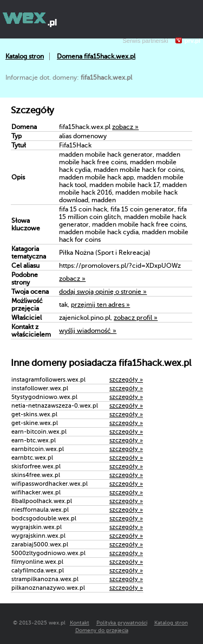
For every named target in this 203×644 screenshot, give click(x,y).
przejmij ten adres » (100, 305)
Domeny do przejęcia (102, 630)
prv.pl (192, 41)
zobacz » (125, 127)
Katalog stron (25, 56)
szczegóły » (126, 380)
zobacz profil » (136, 318)
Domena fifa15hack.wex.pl (96, 56)
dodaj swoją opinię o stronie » (103, 292)
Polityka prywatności (122, 623)
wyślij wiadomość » (88, 331)
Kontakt (80, 623)
